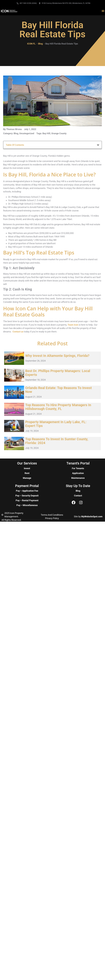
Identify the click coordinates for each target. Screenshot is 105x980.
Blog (16, 133)
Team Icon (73, 325)
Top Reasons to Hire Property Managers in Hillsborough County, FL (58, 407)
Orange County (59, 133)
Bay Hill (46, 133)
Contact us (18, 332)
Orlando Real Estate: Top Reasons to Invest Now (59, 390)
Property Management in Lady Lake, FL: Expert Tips (56, 424)
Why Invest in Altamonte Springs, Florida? (57, 356)
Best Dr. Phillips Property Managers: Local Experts (58, 373)
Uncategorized (27, 133)
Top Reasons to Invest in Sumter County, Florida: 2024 (57, 441)
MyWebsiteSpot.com (92, 516)
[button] (103, 11)
